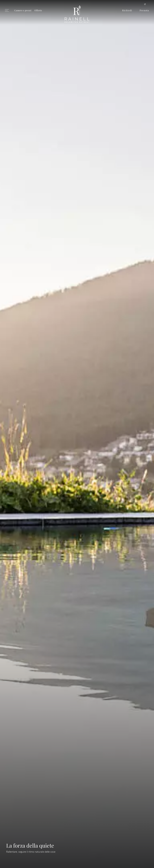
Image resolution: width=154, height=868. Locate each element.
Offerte (38, 10)
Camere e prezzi (23, 10)
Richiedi (127, 10)
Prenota (144, 10)
